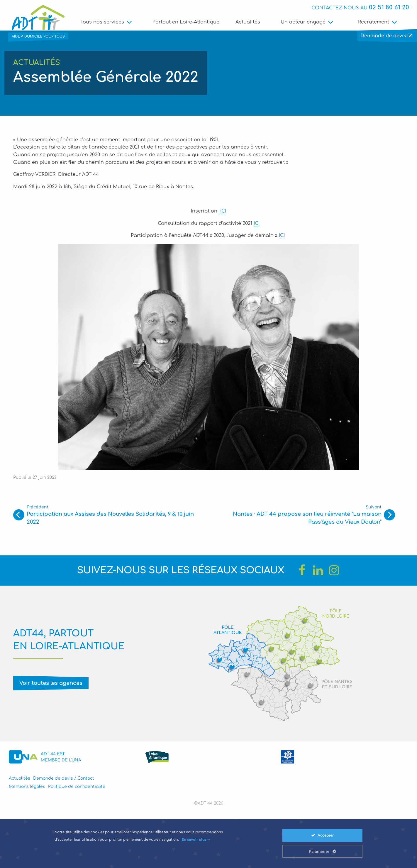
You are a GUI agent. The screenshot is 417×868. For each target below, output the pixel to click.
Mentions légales (27, 788)
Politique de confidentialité (77, 788)
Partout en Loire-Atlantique (186, 22)
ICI (222, 213)
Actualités (248, 22)
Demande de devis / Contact (64, 780)
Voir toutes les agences (51, 685)
